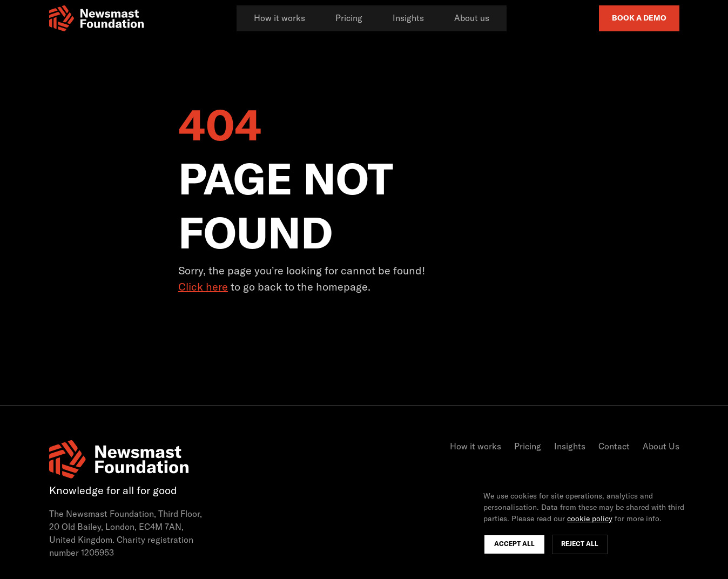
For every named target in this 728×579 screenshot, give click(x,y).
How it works (279, 18)
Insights (408, 18)
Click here (203, 287)
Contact (614, 447)
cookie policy (590, 519)
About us (472, 18)
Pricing (349, 18)
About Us (661, 447)
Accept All (514, 544)
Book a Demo (639, 18)
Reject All (580, 544)
